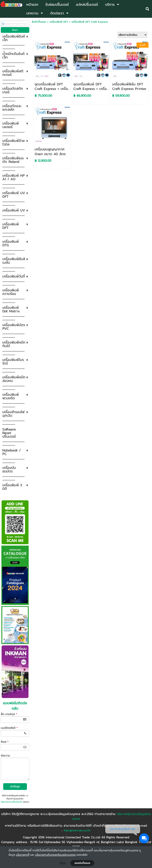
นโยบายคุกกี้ (23, 855)
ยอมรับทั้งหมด (82, 863)
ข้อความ (5, 756)
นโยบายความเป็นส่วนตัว (11, 802)
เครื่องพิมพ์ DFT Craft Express (90, 22)
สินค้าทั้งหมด (39, 22)
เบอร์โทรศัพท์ (9, 728)
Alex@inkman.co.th (77, 830)
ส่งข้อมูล (15, 786)
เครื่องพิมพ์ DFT (59, 22)
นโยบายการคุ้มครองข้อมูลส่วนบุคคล (55, 855)
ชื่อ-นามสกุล (9, 714)
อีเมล (5, 742)
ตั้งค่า (63, 863)
